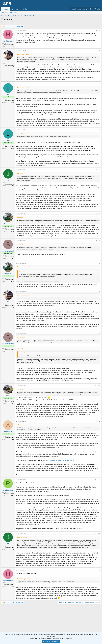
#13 (99, 479)
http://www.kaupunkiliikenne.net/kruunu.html (60, 460)
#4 (99, 130)
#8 (99, 263)
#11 (99, 385)
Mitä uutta (15, 9)
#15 (99, 570)
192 (13, 26)
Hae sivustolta (14, 12)
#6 (99, 213)
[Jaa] (97, 31)
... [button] (10, 26)
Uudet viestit (5, 12)
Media (25, 9)
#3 (99, 84)
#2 (99, 51)
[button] (20, 9)
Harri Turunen (6, 22)
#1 (99, 31)
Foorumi (5, 9)
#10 (99, 333)
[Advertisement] (51, 620)
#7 (99, 240)
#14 (99, 533)
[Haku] (97, 9)
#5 (99, 170)
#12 (99, 421)
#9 (99, 291)
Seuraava (19, 26)
